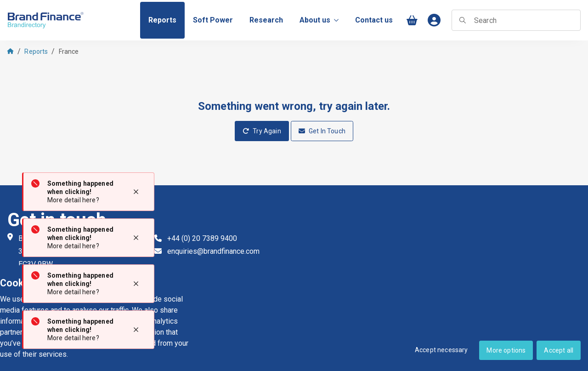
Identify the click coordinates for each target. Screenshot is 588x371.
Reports (36, 51)
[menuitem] (162, 20)
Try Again (262, 131)
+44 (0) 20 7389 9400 (202, 238)
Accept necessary (441, 350)
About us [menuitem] (319, 20)
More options (506, 350)
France (69, 51)
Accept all (559, 350)
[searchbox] (516, 20)
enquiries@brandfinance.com (213, 251)
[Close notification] (136, 192)
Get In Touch (322, 131)
